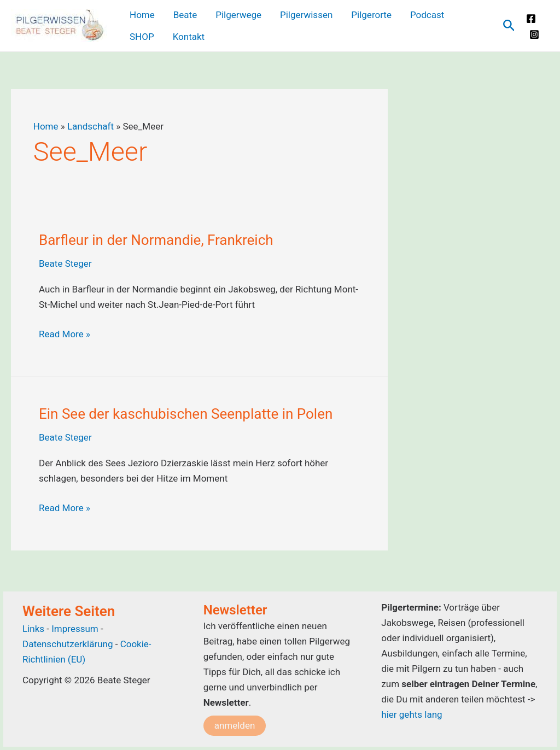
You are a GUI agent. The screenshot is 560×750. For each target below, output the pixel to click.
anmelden (235, 725)
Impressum (76, 629)
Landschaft (91, 126)
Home (46, 126)
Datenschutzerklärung (68, 644)
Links (33, 629)
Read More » (65, 334)
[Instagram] (534, 34)
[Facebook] (531, 19)
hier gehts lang (412, 714)
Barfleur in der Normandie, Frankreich (156, 240)
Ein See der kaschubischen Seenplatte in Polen (186, 414)
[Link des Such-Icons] (509, 26)
